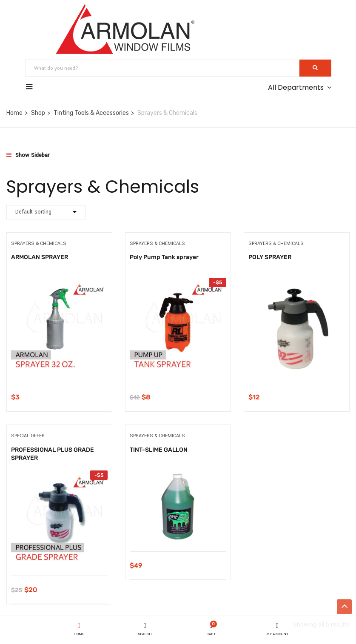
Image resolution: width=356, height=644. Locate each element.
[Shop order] (46, 212)
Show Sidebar (28, 155)
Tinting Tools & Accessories (91, 113)
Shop (38, 113)
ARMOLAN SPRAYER (40, 257)
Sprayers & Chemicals (39, 244)
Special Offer (28, 436)
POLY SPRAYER (270, 257)
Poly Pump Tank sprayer (164, 257)
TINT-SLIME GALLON (159, 450)
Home (14, 113)
